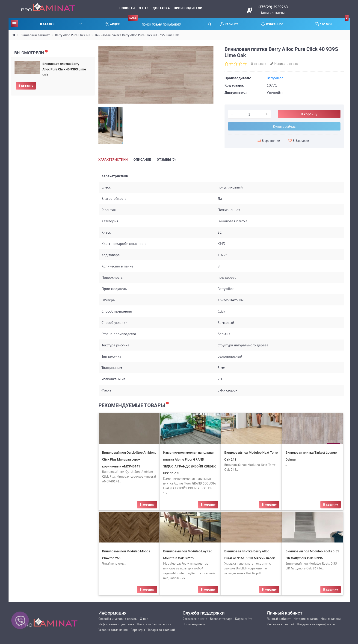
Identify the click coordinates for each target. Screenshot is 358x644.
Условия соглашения (113, 630)
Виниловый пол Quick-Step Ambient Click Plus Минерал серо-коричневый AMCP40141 (129, 459)
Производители (188, 8)
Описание (142, 160)
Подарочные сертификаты (316, 624)
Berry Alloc (275, 78)
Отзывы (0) (166, 160)
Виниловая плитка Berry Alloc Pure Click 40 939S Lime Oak (137, 35)
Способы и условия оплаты (118, 619)
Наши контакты (272, 13)
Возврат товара (221, 619)
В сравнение (269, 141)
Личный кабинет (279, 619)
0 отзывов (259, 64)
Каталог (46, 24)
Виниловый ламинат (35, 35)
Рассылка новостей (280, 624)
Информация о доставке (116, 624)
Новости (127, 8)
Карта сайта (244, 619)
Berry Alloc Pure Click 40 (72, 35)
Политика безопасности (154, 624)
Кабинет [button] (230, 24)
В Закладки (299, 141)
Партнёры (138, 630)
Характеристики (113, 160)
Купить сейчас (284, 126)
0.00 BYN (332, 22)
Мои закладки (331, 619)
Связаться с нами (195, 619)
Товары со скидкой (161, 630)
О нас (144, 8)
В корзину (26, 86)
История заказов (306, 619)
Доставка (161, 8)
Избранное (272, 24)
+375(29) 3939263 (272, 7)
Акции (122, 22)
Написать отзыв (284, 64)
